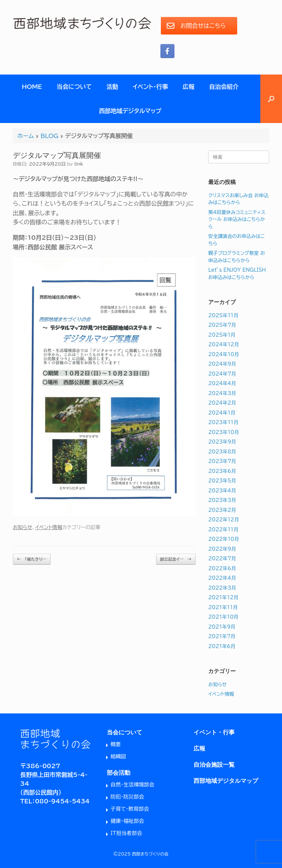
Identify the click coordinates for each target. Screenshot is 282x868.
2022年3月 (222, 588)
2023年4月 (222, 491)
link (79, 164)
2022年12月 (224, 520)
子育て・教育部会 (130, 809)
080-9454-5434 (62, 801)
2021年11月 (223, 607)
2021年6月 (222, 646)
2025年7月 (222, 325)
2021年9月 (222, 627)
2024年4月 (222, 384)
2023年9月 (222, 442)
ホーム (26, 136)
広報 (189, 87)
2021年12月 (223, 598)
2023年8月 (222, 452)
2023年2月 (222, 510)
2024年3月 (222, 393)
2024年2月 (222, 403)
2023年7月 (222, 461)
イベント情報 (49, 527)
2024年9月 (222, 364)
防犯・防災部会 (127, 797)
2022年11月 (223, 530)
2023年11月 (223, 422)
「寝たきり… (32, 559)
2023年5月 (222, 481)
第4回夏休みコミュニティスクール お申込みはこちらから (237, 220)
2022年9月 (222, 549)
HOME (32, 87)
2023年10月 (224, 432)
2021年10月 (223, 617)
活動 (112, 87)
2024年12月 (224, 345)
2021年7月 (222, 636)
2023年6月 (222, 471)
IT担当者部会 (126, 833)
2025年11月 (223, 316)
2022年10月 (224, 539)
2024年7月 (222, 374)
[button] (271, 99)
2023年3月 (222, 500)
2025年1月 (222, 335)
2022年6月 (222, 569)
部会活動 (119, 773)
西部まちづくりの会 (150, 854)
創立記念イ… (176, 559)
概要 (116, 744)
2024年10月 (224, 355)
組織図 (118, 756)
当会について (74, 87)
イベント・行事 (151, 87)
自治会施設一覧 (214, 765)
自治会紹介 (224, 87)
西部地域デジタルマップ (130, 111)
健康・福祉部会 (127, 821)
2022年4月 (222, 578)
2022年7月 (222, 559)
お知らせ (23, 527)
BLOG (49, 136)
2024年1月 (222, 413)
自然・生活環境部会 (132, 785)
